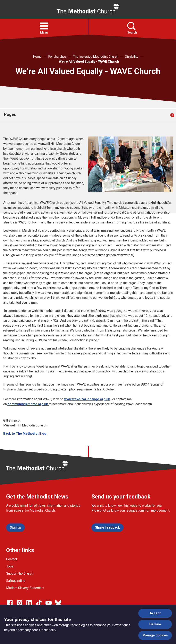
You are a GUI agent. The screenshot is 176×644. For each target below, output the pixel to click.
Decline (155, 624)
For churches (57, 57)
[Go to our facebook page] (10, 603)
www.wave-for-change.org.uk (87, 399)
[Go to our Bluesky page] (58, 603)
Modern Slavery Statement (25, 588)
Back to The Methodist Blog (25, 434)
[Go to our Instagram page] (19, 603)
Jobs (10, 566)
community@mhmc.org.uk (28, 404)
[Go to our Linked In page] (29, 603)
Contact (12, 559)
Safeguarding (16, 581)
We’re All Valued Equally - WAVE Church (89, 61)
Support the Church (20, 574)
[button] (44, 26)
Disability (132, 57)
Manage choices (155, 635)
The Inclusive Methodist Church (96, 57)
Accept (155, 613)
